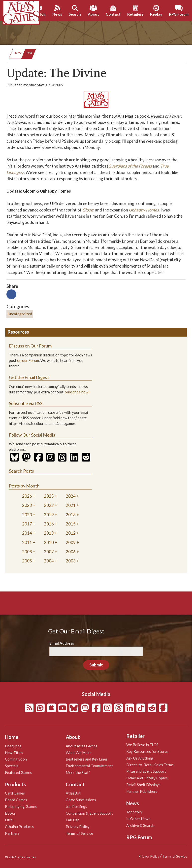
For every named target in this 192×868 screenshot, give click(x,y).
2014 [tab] (27, 533)
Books (10, 813)
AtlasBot (73, 793)
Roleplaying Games (21, 806)
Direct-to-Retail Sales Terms (150, 765)
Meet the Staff (78, 772)
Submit (96, 665)
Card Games (15, 793)
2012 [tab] (71, 533)
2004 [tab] (49, 561)
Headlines (13, 746)
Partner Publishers (142, 791)
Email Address (62, 643)
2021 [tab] (71, 505)
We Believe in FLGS (142, 745)
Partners (12, 833)
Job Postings (76, 806)
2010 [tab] (49, 542)
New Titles (14, 753)
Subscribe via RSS (26, 403)
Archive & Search (140, 825)
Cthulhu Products (19, 827)
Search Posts (21, 471)
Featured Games (18, 772)
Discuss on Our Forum (30, 346)
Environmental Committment (89, 766)
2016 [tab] (49, 524)
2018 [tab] (71, 515)
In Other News (138, 819)
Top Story (134, 812)
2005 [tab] (27, 561)
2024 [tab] (71, 496)
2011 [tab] (27, 542)
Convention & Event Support (89, 813)
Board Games (16, 800)
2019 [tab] (49, 515)
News (18, 52)
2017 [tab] (27, 524)
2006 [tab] (71, 552)
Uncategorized (20, 314)
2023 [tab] (27, 505)
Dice (9, 820)
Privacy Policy (78, 827)
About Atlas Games (81, 746)
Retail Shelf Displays (143, 785)
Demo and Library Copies (147, 778)
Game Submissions (81, 800)
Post (29, 52)
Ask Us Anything (140, 758)
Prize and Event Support (146, 771)
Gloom (88, 210)
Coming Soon (16, 759)
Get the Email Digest (29, 377)
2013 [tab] (49, 533)
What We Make (79, 753)
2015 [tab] (71, 524)
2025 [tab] (49, 496)
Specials (12, 766)
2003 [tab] (71, 561)
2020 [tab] (27, 515)
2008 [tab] (27, 552)
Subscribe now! (77, 392)
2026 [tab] (27, 496)
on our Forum (28, 361)
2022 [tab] (49, 505)
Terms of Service (79, 833)
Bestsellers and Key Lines (87, 759)
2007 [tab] (49, 552)
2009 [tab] (71, 542)
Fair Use (73, 820)
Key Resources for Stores (147, 751)
